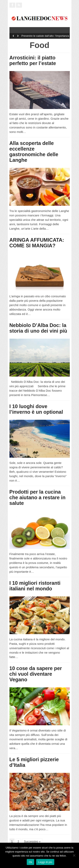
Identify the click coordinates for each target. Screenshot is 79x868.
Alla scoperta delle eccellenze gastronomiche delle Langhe (34, 152)
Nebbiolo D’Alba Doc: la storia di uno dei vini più (38, 328)
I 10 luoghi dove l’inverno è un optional (36, 409)
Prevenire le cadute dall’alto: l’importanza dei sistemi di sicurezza (45, 37)
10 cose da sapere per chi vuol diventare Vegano (36, 674)
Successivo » (32, 842)
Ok (30, 862)
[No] (74, 855)
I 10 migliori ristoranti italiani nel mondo (35, 586)
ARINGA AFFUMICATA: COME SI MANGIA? (37, 243)
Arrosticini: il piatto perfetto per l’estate (33, 60)
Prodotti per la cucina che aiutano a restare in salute (37, 497)
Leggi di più (45, 862)
